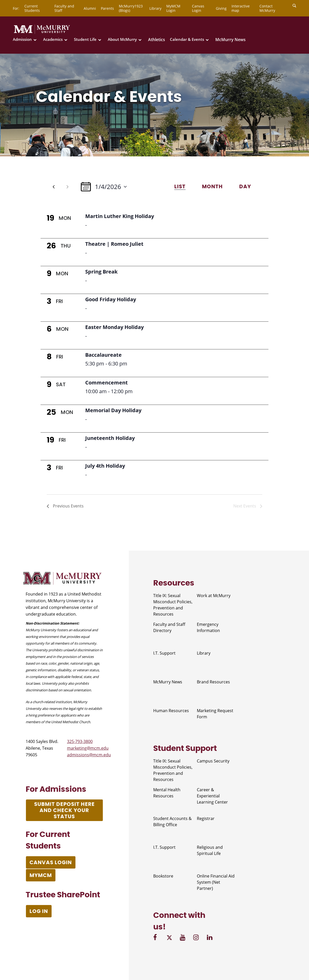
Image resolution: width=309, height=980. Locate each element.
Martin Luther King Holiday (120, 216)
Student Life (85, 39)
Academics (53, 39)
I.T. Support (164, 653)
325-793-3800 (80, 741)
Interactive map (241, 8)
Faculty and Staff (64, 8)
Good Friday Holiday (111, 299)
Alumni (90, 8)
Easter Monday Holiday (114, 327)
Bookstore (163, 876)
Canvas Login (198, 8)
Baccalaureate (103, 355)
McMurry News (230, 40)
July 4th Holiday (105, 466)
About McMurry (122, 39)
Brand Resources (213, 682)
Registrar (206, 818)
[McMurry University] (42, 33)
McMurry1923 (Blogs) (131, 8)
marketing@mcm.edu (88, 748)
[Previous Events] (54, 187)
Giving (221, 8)
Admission (22, 39)
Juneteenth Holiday (110, 438)
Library (155, 8)
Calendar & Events (187, 39)
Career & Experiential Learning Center (212, 796)
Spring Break (101, 272)
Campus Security (213, 761)
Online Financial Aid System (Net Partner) (216, 882)
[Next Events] (67, 187)
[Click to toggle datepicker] (104, 187)
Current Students (32, 8)
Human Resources (171, 711)
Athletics (157, 40)
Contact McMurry (267, 8)
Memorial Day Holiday (113, 410)
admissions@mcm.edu (89, 755)
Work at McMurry (214, 596)
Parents (107, 8)
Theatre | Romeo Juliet (114, 244)
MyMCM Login (173, 8)
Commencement (107, 383)
